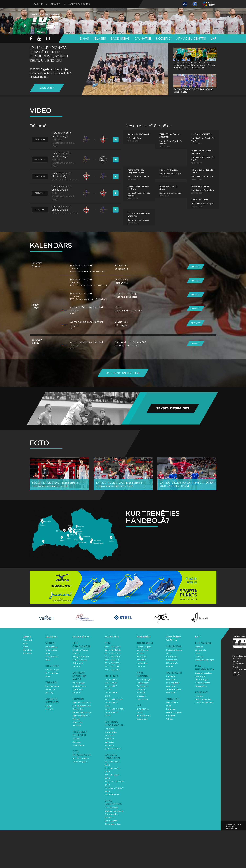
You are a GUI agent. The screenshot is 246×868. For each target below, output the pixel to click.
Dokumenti (78, 663)
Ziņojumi (77, 666)
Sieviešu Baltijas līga (82, 712)
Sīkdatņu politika (203, 699)
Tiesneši (76, 739)
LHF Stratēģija (202, 679)
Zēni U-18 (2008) (113, 650)
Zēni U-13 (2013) (112, 666)
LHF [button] (214, 39)
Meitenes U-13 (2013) (114, 709)
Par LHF (38, 4)
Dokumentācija (112, 794)
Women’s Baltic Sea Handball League (86, 309)
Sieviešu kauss (79, 686)
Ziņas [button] (84, 39)
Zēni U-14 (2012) (112, 663)
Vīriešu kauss (79, 683)
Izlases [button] (100, 39)
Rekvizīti (56, 4)
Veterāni (76, 719)
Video (26, 647)
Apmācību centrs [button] (191, 39)
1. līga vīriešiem (79, 660)
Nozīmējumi (78, 745)
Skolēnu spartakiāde (114, 811)
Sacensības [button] (120, 39)
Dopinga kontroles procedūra (142, 693)
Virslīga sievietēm (81, 656)
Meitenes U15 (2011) (81, 266)
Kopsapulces (201, 686)
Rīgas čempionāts (81, 716)
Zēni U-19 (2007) (112, 647)
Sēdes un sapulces (203, 673)
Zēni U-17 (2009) (112, 653)
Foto (25, 643)
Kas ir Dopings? (144, 679)
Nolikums (109, 729)
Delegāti (76, 742)
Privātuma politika (204, 702)
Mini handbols (111, 808)
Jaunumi (27, 640)
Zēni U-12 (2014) (112, 670)
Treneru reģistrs (80, 762)
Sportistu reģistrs (80, 758)
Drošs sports (143, 686)
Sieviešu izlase (52, 670)
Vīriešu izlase (51, 647)
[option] (46, 618)
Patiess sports (143, 683)
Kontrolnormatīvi (113, 748)
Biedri (198, 653)
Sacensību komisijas (204, 660)
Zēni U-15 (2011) (112, 660)
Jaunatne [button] (143, 39)
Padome (199, 656)
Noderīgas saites (79, 4)
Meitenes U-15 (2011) (114, 699)
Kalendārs (109, 745)
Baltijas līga (78, 709)
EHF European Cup (82, 706)
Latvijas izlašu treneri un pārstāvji (52, 689)
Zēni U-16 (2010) (112, 656)
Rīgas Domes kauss (82, 702)
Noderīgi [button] (164, 39)
